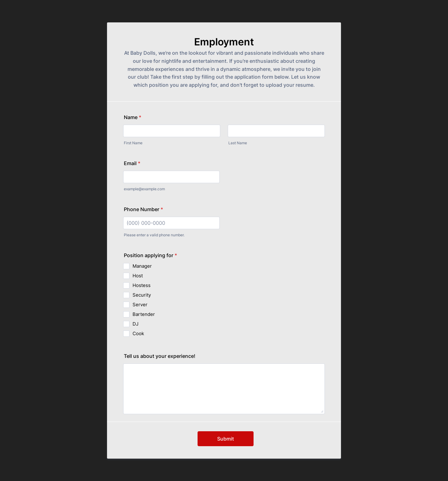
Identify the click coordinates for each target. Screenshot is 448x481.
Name (133, 117)
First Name (133, 143)
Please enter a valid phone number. (154, 235)
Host (138, 276)
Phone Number (143, 209)
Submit (226, 439)
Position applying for (150, 255)
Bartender (144, 314)
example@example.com (144, 189)
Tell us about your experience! (160, 356)
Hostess (142, 285)
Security (142, 295)
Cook (138, 333)
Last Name (238, 143)
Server (140, 305)
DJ (135, 324)
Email (132, 163)
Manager (142, 266)
